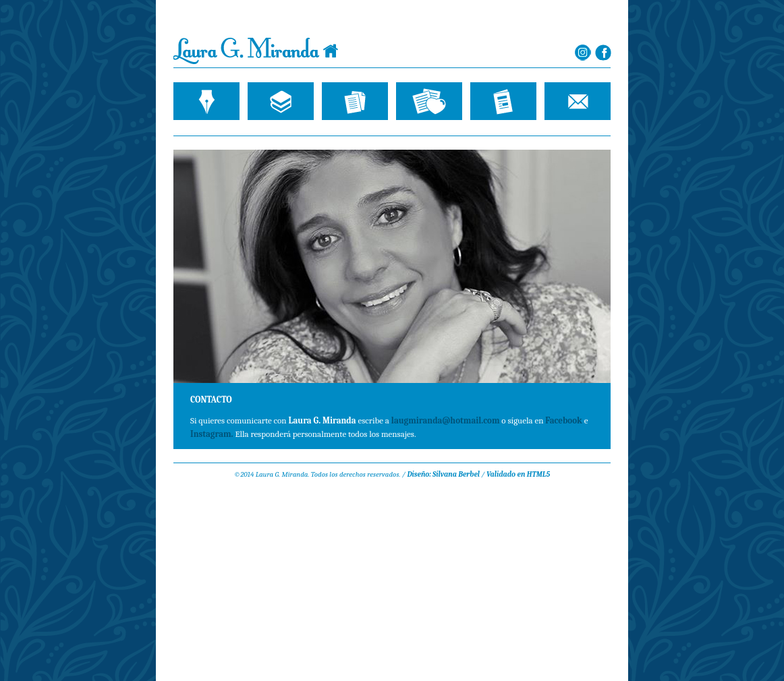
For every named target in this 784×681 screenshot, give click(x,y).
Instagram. (212, 434)
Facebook (563, 420)
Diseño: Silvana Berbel (443, 474)
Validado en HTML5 (518, 474)
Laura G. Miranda (256, 51)
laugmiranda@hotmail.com (445, 420)
